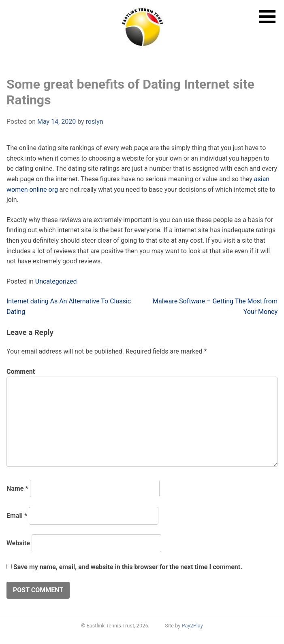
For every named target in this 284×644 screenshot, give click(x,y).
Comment (21, 372)
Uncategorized (56, 281)
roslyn (95, 122)
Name (17, 488)
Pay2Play (192, 626)
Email (17, 516)
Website (18, 543)
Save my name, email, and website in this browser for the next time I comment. (128, 567)
